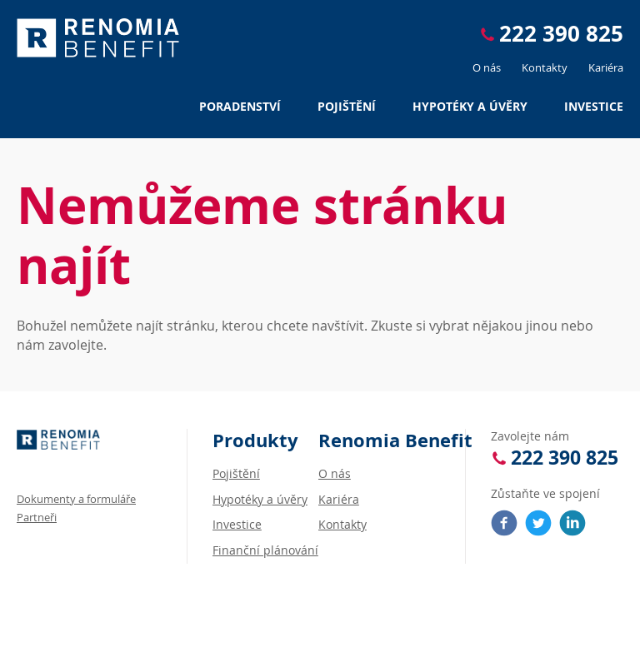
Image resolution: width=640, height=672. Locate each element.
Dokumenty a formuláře (76, 499)
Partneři (37, 517)
